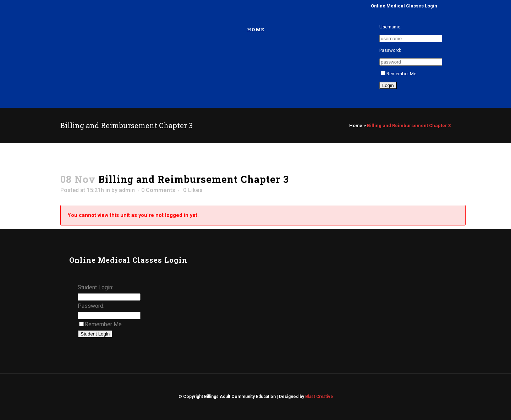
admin (127, 190)
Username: (390, 27)
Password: (390, 50)
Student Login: (95, 287)
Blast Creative (319, 397)
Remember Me (399, 74)
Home (356, 126)
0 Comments (158, 190)
